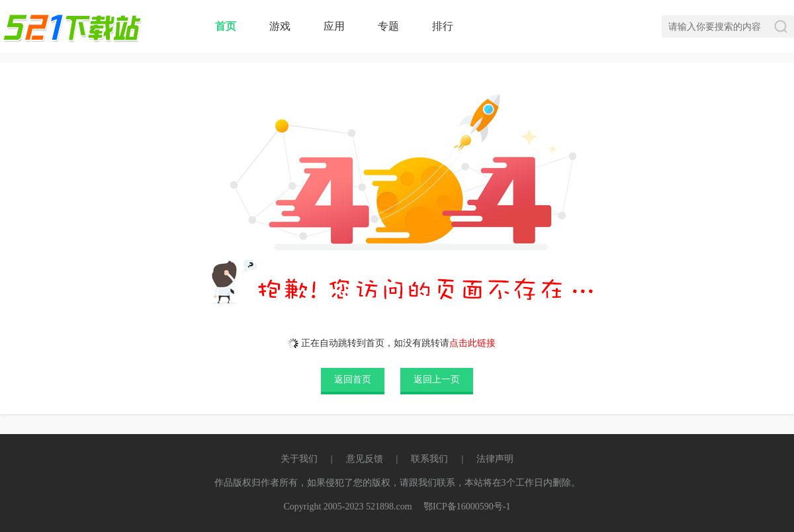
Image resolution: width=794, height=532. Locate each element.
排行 (443, 26)
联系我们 (429, 459)
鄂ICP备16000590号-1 (467, 507)
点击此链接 (472, 343)
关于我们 (299, 459)
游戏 (280, 26)
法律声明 (495, 459)
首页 (226, 26)
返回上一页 (437, 379)
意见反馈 (365, 459)
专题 (388, 26)
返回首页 (353, 379)
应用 (334, 26)
